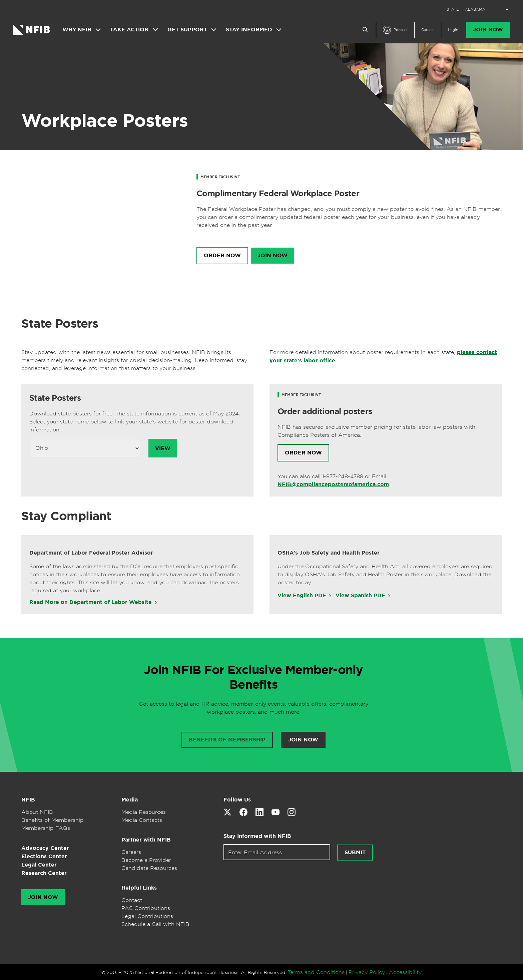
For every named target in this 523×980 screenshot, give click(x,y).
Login (453, 30)
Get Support (187, 30)
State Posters (60, 323)
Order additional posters (325, 411)
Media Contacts (142, 820)
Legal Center (39, 865)
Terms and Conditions (316, 972)
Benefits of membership (227, 740)
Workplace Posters (105, 120)
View (163, 448)
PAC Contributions (146, 908)
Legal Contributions (147, 916)
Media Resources (144, 812)
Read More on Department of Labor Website (91, 602)
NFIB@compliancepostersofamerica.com (333, 484)
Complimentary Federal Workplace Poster (278, 194)
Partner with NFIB (146, 840)
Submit (355, 853)
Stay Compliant (66, 516)
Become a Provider (146, 860)
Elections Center (44, 856)
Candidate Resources (149, 868)
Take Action (129, 30)
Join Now (488, 30)
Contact (132, 900)
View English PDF (302, 595)
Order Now (222, 256)
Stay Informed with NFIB (257, 836)
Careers (428, 30)
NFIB (28, 800)
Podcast (401, 30)
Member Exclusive (220, 177)
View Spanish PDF (360, 595)
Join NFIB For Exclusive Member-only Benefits (253, 677)
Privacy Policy (367, 972)
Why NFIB (77, 30)
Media (130, 800)
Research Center (44, 873)
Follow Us (237, 800)
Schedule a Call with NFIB (155, 924)
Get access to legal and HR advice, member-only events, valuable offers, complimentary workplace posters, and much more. (253, 708)
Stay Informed (249, 30)
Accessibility (405, 972)
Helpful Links (139, 888)
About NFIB (37, 812)
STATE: (453, 10)
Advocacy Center (45, 848)
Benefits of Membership (53, 820)
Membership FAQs (46, 828)
